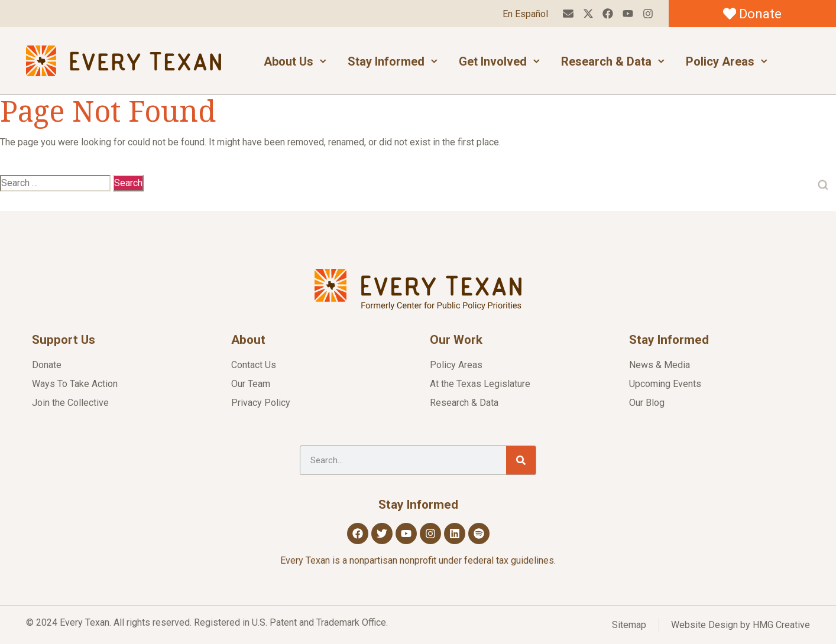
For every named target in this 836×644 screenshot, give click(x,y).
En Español (525, 14)
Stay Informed (393, 61)
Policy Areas (727, 61)
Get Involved (500, 61)
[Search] (521, 460)
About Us (295, 61)
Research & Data (613, 61)
